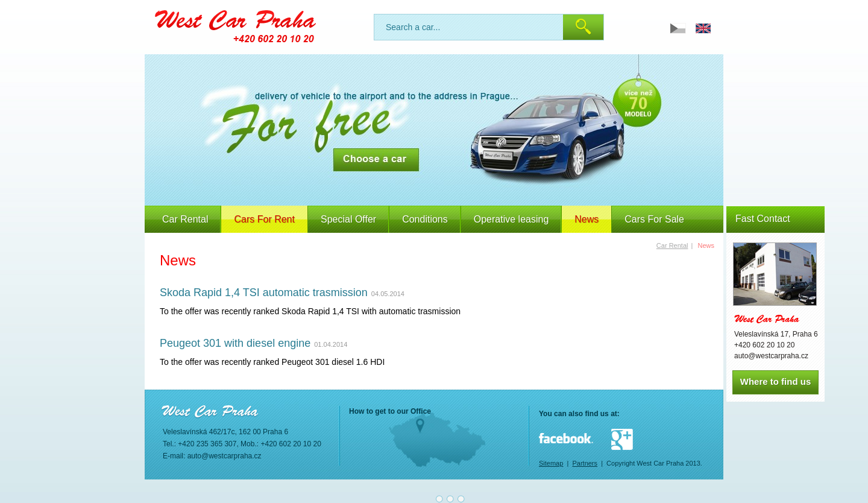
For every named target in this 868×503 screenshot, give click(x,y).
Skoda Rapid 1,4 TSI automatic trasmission (264, 293)
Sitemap (551, 463)
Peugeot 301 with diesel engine (235, 343)
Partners (585, 463)
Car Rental (185, 219)
